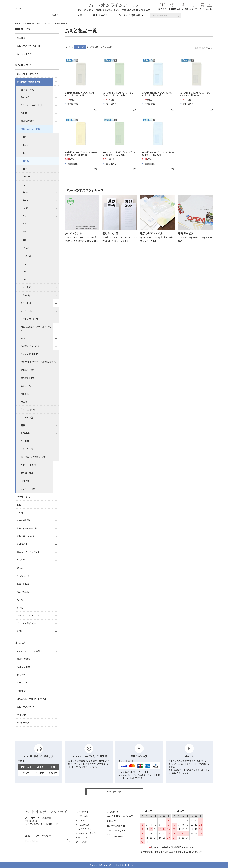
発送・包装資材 (24, 592)
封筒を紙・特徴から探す (32, 23)
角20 (25, 192)
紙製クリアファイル (26, 536)
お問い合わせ (83, 842)
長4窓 (26, 161)
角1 (25, 224)
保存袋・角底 (27, 473)
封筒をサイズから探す (27, 74)
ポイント (82, 820)
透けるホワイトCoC (30, 346)
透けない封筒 (27, 89)
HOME (18, 23)
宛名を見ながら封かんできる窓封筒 (38, 362)
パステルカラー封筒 (52, 23)
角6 (25, 240)
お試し (20, 631)
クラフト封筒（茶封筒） (31, 105)
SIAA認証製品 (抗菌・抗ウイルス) (36, 329)
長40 (25, 169)
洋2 (25, 264)
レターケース (27, 449)
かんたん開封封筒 (29, 354)
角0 (25, 216)
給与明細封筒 (27, 378)
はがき (20, 512)
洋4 (25, 272)
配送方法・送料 (85, 829)
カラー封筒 (26, 303)
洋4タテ (27, 176)
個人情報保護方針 (116, 826)
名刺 (19, 504)
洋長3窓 (27, 256)
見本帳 (20, 600)
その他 (20, 608)
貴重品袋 (25, 433)
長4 (25, 153)
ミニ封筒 (27, 287)
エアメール (26, 386)
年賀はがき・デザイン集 (28, 552)
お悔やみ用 (22, 544)
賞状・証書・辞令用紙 (27, 528)
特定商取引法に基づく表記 (120, 816)
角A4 (25, 200)
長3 (25, 137)
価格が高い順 (106, 47)
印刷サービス (23, 497)
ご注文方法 (83, 816)
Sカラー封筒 (27, 311)
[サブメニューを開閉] (56, 74)
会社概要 (111, 821)
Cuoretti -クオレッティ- (29, 615)
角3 (25, 232)
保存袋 (26, 295)
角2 (25, 184)
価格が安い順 (93, 47)
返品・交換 (83, 838)
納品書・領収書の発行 (88, 833)
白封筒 (24, 113)
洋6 (25, 280)
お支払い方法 (84, 825)
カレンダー (22, 560)
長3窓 (26, 145)
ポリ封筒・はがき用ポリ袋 (33, 457)
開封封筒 (25, 394)
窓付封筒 (25, 481)
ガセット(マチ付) (29, 465)
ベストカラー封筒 (29, 319)
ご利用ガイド (83, 812)
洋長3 (26, 248)
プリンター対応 (28, 489)
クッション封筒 (28, 409)
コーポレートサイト (116, 830)
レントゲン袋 (27, 417)
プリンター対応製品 (26, 623)
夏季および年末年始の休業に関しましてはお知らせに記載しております (171, 852)
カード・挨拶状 (24, 520)
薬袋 (23, 425)
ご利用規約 (112, 812)
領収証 (20, 568)
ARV (23, 338)
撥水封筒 (25, 97)
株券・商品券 (23, 584)
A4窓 (25, 208)
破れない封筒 (27, 370)
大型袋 (24, 402)
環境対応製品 (27, 121)
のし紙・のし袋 (24, 576)
